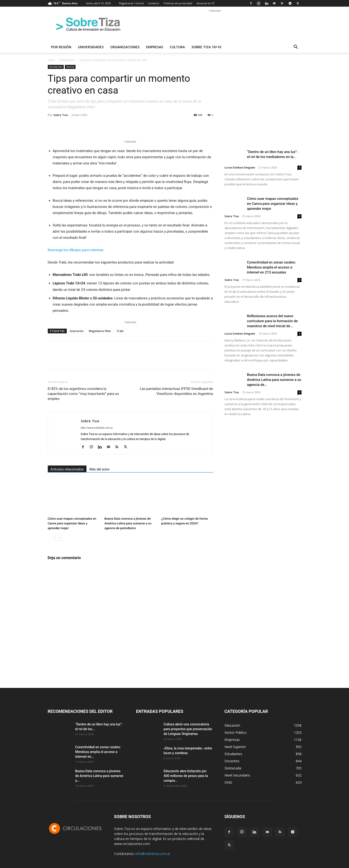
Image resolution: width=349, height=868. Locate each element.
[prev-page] (51, 538)
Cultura (177, 47)
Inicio (51, 60)
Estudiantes (67, 60)
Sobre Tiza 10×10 (206, 47)
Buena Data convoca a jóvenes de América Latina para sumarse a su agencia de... (274, 380)
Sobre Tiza (61, 115)
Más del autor (99, 469)
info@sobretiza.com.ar (153, 854)
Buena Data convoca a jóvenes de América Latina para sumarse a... (99, 776)
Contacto (153, 3)
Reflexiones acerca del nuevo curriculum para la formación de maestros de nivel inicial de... (273, 321)
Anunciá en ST (206, 3)
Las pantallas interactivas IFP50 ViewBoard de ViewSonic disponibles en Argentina (177, 391)
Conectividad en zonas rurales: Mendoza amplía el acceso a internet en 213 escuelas (272, 267)
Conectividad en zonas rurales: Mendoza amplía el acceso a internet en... (98, 752)
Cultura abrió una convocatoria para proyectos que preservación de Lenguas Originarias (188, 729)
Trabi (120, 331)
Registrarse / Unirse (131, 3)
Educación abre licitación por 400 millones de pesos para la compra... (186, 776)
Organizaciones (125, 47)
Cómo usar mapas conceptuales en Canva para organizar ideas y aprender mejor (72, 523)
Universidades (91, 47)
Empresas (155, 47)
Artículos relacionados (67, 469)
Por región (61, 47)
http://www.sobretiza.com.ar (97, 428)
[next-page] (58, 538)
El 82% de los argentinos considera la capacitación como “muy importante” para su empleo (83, 394)
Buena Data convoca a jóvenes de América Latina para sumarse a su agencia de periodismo (128, 523)
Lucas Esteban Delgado (240, 167)
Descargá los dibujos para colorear (75, 250)
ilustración (77, 331)
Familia (70, 67)
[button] (296, 47)
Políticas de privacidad (178, 3)
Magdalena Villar (100, 331)
